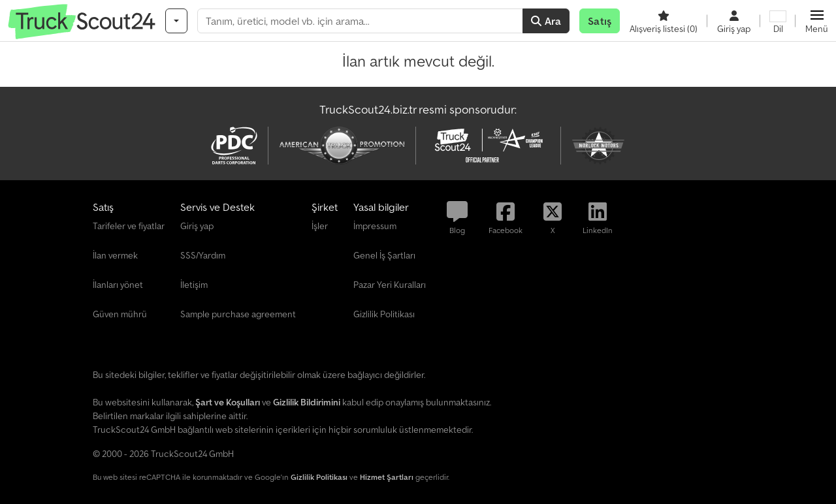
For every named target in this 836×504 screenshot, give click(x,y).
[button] (817, 21)
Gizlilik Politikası (319, 477)
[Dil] (778, 21)
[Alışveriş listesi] (664, 21)
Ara (546, 21)
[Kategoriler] (176, 21)
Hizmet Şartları (387, 477)
